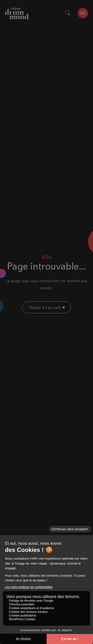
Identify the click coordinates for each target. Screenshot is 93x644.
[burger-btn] (83, 13)
